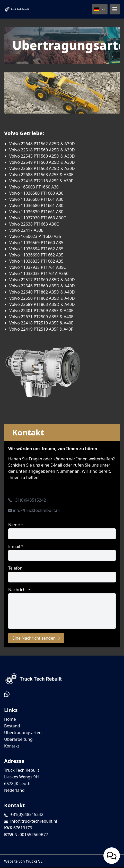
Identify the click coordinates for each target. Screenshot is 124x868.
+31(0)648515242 (29, 500)
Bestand (12, 726)
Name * (62, 531)
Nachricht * (62, 608)
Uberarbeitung (18, 739)
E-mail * (62, 552)
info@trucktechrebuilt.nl (36, 510)
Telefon (62, 574)
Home (10, 719)
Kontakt (12, 746)
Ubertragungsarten (23, 733)
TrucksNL (34, 861)
